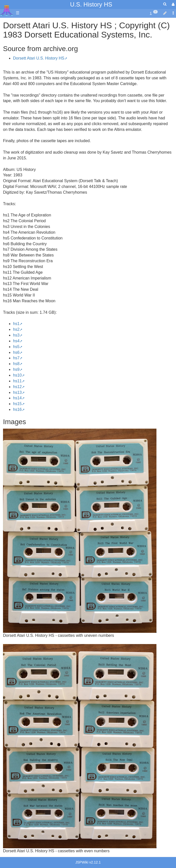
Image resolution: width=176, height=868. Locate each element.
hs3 (16, 335)
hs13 (17, 392)
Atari (7, 10)
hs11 (17, 381)
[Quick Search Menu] (165, 4)
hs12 (17, 387)
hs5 (16, 347)
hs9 (16, 369)
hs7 (16, 358)
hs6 (16, 352)
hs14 (17, 398)
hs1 (16, 324)
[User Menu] (172, 4)
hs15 (17, 404)
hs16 (17, 409)
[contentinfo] (154, 13)
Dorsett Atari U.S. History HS (39, 58)
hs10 (17, 375)
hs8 (16, 364)
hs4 (16, 341)
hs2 (16, 329)
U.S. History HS (91, 4)
